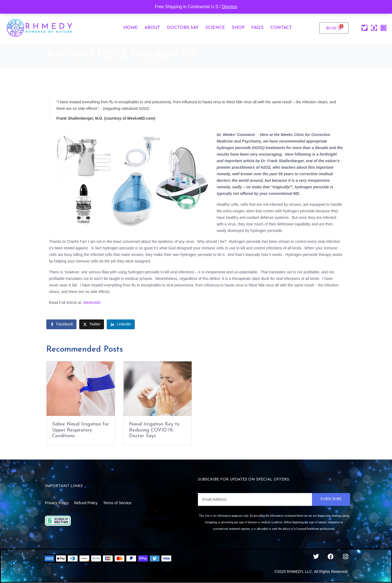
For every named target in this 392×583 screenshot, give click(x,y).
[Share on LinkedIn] (121, 324)
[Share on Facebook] (61, 324)
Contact (281, 28)
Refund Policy (86, 503)
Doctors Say (183, 28)
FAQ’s (257, 28)
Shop (238, 28)
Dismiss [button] (229, 7)
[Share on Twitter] (92, 324)
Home (131, 28)
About (152, 28)
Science (215, 28)
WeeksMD (92, 303)
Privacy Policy (57, 503)
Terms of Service (117, 503)
